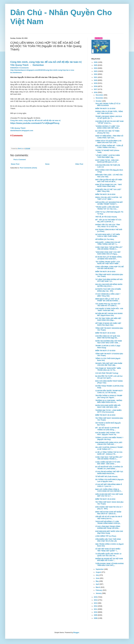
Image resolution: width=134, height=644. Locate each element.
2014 (96, 600)
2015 (96, 597)
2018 (96, 86)
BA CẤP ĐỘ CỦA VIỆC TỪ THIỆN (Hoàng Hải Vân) (107, 132)
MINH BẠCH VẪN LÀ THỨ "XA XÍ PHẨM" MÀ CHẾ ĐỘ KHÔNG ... (108, 300)
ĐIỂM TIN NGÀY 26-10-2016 (105, 415)
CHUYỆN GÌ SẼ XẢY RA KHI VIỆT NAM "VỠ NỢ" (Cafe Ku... (109, 122)
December (100, 95)
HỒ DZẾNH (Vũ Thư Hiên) (105, 239)
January (99, 593)
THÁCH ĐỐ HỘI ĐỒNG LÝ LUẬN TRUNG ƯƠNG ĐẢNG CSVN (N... (108, 522)
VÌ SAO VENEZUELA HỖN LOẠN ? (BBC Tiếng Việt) (108, 295)
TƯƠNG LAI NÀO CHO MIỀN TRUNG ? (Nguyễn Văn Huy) (109, 439)
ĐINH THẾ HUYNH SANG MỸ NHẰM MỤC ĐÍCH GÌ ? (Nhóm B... (108, 513)
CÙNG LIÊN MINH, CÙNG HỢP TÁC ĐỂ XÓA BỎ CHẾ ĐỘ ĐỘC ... (109, 268)
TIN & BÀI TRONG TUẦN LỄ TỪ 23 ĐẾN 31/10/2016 (108, 105)
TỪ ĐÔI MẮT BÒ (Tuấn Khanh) (106, 477)
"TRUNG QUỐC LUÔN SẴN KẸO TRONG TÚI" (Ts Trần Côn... (107, 208)
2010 (96, 612)
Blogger (76, 633)
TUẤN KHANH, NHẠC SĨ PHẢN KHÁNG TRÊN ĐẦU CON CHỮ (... (110, 564)
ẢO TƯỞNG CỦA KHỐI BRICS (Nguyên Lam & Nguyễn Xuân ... (110, 480)
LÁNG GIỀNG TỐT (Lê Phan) (106, 536)
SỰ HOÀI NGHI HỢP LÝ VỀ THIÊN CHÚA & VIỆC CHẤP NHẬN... (108, 235)
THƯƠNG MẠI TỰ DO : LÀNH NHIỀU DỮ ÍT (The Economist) (108, 411)
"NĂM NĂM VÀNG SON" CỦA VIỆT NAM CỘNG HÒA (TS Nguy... (108, 253)
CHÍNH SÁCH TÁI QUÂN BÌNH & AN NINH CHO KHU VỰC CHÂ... (108, 142)
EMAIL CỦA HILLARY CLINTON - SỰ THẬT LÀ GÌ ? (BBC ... (109, 198)
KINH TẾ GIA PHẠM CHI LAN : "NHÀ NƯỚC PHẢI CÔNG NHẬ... (109, 185)
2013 (96, 603)
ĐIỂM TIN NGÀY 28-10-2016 (105, 333)
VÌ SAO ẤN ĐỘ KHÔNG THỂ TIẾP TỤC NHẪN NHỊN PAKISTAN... (109, 473)
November (100, 98)
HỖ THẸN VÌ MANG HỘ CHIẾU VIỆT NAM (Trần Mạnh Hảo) (108, 324)
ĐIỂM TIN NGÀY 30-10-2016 (105, 194)
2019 (96, 83)
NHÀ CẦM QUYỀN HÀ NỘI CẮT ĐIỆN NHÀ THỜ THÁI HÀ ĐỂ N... (109, 181)
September (100, 569)
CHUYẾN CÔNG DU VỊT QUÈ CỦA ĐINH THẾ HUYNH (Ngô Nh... (108, 337)
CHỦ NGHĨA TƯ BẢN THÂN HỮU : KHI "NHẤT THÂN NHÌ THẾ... (109, 309)
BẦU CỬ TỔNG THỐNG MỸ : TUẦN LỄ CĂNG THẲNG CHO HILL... (109, 147)
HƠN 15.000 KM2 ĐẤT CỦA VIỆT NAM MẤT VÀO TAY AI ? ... (109, 495)
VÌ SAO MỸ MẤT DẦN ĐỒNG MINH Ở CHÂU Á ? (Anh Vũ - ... (109, 485)
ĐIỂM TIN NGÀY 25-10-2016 (105, 499)
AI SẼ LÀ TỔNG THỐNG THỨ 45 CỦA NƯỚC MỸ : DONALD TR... (109, 453)
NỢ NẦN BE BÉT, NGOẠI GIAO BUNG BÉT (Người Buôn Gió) (109, 314)
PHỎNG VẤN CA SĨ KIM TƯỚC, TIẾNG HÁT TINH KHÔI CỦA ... (109, 112)
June (98, 578)
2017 (96, 89)
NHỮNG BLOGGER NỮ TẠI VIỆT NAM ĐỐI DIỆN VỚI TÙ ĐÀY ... (109, 560)
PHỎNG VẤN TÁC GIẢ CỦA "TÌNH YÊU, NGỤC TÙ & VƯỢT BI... (108, 226)
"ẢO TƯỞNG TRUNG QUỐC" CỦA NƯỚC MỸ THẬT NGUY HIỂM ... (108, 263)
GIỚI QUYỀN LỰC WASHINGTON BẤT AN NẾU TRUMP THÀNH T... (109, 203)
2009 (96, 615)
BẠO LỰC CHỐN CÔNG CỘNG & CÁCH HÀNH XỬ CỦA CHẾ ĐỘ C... (109, 490)
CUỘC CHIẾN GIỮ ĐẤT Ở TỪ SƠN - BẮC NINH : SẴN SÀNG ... (108, 463)
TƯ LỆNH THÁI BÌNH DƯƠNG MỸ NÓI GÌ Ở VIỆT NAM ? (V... (109, 280)
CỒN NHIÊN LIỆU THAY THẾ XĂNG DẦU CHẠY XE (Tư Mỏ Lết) (108, 540)
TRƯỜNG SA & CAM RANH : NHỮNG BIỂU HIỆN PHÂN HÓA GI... (109, 401)
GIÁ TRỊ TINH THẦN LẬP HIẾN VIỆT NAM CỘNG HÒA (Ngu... (108, 319)
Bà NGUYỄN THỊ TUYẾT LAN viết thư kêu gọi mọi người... (109, 377)
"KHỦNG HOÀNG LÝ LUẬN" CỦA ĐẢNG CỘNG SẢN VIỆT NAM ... (108, 127)
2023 (96, 71)
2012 (96, 606)
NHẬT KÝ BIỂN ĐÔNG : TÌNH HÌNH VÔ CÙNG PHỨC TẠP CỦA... (109, 137)
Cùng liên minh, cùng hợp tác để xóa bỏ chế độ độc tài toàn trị (35, 120)
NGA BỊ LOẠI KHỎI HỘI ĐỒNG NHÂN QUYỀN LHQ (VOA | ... (109, 285)
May (97, 581)
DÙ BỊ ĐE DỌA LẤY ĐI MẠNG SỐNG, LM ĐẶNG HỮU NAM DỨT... (109, 258)
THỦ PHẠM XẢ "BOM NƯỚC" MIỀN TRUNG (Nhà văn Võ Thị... (108, 369)
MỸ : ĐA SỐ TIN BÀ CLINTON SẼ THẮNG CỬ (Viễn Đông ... (107, 429)
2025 (96, 65)
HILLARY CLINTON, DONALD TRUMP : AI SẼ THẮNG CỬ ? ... (109, 448)
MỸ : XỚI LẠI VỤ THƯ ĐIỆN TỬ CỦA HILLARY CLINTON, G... (108, 221)
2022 (96, 74)
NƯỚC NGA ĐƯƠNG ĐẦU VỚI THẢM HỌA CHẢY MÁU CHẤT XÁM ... (109, 342)
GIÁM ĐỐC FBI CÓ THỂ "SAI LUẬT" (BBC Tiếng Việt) (108, 190)
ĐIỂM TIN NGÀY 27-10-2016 (105, 351)
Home (47, 164)
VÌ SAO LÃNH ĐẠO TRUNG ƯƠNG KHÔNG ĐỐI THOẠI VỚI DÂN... (108, 527)
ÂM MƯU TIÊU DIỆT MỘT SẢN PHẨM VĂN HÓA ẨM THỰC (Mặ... (109, 364)
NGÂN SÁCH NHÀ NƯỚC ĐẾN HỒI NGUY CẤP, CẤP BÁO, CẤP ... (108, 406)
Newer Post (15, 164)
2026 (96, 62)
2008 (96, 618)
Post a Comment (20, 160)
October (99, 101)
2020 (96, 80)
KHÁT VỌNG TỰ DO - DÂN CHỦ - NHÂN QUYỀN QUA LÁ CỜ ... (107, 161)
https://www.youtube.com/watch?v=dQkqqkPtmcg (35, 123)
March (98, 587)
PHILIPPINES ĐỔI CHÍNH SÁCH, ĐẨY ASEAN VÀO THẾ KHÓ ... (109, 443)
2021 (96, 77)
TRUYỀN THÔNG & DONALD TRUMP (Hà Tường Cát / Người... (109, 397)
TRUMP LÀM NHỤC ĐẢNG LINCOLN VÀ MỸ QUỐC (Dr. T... (109, 117)
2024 (96, 68)
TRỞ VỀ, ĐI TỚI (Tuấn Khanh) (106, 217)
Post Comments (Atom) (28, 168)
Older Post (79, 164)
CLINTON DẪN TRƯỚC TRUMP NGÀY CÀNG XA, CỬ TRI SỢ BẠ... (109, 392)
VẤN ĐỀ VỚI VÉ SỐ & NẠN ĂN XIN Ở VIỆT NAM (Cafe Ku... (109, 518)
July (97, 575)
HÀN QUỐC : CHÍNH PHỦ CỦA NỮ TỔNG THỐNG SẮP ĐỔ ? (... (108, 243)
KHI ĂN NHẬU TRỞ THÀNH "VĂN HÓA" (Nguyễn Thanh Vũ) (107, 434)
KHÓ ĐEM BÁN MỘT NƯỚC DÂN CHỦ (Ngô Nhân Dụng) (109, 532)
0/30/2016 (14, 68)
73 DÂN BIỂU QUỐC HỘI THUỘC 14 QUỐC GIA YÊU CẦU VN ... (108, 555)
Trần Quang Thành (18, 128)
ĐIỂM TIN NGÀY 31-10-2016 (105, 109)
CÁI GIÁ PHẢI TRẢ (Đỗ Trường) (107, 373)
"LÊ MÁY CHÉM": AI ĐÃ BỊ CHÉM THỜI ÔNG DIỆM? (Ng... (108, 156)
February (99, 590)
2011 (96, 609)
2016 (96, 92)
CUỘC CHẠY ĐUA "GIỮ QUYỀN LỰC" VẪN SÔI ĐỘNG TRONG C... (109, 248)
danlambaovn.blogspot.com (22, 131)
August (99, 572)
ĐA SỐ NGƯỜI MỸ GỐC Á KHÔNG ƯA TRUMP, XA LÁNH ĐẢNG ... (109, 468)
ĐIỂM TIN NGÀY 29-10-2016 (105, 272)
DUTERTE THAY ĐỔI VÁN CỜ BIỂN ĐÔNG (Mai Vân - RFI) (108, 290)
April (98, 584)
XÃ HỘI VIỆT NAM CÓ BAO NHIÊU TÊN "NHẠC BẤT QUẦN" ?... (108, 550)
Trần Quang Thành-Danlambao (27, 65)
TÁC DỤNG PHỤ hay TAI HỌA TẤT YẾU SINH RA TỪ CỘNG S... (108, 305)
